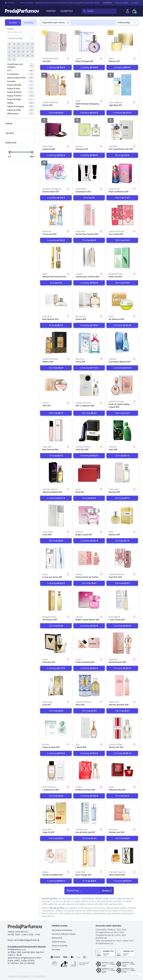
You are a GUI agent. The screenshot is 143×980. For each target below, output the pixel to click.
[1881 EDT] (56, 385)
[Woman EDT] (122, 42)
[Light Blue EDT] (122, 85)
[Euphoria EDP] (56, 130)
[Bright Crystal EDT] (89, 516)
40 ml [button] (122, 541)
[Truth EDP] (56, 516)
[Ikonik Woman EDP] (122, 643)
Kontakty (135, 3)
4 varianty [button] (122, 113)
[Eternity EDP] (122, 473)
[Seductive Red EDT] (122, 771)
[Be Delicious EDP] (122, 300)
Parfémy (51, 11)
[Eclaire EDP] (56, 85)
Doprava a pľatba (122, 3)
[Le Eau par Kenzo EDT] (56, 558)
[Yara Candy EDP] (122, 215)
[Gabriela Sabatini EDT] (56, 473)
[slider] (10, 152)
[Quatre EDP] (89, 300)
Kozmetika (67, 11)
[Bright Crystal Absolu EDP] (89, 601)
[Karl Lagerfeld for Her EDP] (122, 130)
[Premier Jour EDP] (122, 813)
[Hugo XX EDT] (56, 813)
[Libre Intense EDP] (122, 856)
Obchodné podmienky (62, 930)
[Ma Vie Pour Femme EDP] (89, 215)
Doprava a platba (60, 946)
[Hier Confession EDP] (89, 385)
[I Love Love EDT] (56, 215)
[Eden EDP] (122, 430)
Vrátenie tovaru (59, 942)
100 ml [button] (56, 113)
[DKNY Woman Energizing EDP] (89, 85)
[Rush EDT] (89, 473)
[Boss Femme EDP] (56, 430)
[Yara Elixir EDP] (122, 558)
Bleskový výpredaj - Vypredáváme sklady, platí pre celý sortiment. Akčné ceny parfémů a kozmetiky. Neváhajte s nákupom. (62, 3)
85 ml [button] (122, 155)
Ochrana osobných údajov (64, 934)
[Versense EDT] (89, 130)
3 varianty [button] (122, 67)
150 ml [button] (56, 711)
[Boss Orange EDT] (89, 856)
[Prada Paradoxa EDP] (89, 643)
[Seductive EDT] (56, 643)
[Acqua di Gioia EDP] (56, 728)
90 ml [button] (56, 325)
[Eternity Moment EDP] (122, 686)
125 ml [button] (56, 626)
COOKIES (136, 976)
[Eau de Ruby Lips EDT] (89, 813)
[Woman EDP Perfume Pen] (56, 258)
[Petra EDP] (89, 686)
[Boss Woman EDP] (56, 300)
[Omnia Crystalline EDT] (56, 856)
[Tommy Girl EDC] (122, 728)
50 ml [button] (89, 198)
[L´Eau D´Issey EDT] (122, 601)
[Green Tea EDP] (122, 258)
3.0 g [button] (56, 283)
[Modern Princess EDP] (89, 771)
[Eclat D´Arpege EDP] (89, 42)
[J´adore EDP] (89, 728)
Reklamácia (57, 938)
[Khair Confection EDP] (122, 173)
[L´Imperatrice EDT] (56, 771)
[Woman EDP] (122, 516)
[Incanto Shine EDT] (56, 173)
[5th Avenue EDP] (56, 601)
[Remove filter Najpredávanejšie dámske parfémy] (68, 23)
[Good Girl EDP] (89, 430)
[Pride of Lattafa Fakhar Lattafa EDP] (122, 385)
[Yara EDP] (56, 42)
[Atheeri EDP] (56, 343)
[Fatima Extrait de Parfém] (89, 558)
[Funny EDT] (89, 343)
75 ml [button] (89, 240)
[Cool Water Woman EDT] (122, 343)
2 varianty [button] (56, 67)
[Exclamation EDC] (89, 173)
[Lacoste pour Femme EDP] (89, 258)
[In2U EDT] (56, 686)
